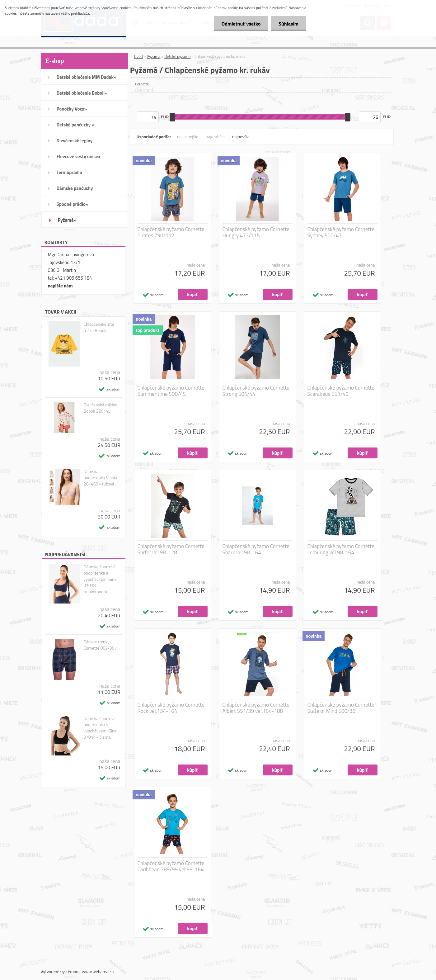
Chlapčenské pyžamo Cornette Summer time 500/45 (171, 391)
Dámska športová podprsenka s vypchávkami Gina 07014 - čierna (100, 728)
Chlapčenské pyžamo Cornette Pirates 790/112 (171, 232)
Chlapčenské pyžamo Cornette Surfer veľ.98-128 (171, 549)
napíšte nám (60, 286)
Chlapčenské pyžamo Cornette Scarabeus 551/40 (341, 391)
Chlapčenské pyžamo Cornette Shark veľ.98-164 (256, 549)
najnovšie (241, 137)
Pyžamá (154, 56)
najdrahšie (215, 137)
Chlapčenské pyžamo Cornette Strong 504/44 (256, 391)
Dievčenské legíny (75, 141)
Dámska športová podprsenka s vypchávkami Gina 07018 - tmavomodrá (100, 579)
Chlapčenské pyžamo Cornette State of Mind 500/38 (341, 708)
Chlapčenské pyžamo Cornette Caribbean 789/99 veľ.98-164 (171, 866)
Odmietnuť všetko (241, 24)
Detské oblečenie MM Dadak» (87, 77)
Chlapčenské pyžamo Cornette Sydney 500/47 (341, 232)
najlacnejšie (188, 137)
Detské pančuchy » (76, 125)
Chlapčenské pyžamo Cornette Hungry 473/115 (256, 232)
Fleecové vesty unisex (79, 156)
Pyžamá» (67, 220)
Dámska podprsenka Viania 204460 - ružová (100, 478)
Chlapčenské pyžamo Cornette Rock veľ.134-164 (171, 708)
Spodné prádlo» (73, 204)
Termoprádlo (69, 172)
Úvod (138, 56)
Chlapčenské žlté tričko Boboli (99, 327)
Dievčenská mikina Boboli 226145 (100, 408)
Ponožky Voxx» (72, 109)
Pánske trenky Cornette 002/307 (100, 645)
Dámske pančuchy (75, 188)
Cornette (142, 84)
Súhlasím (288, 24)
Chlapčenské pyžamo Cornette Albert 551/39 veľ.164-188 (256, 708)
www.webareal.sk (98, 971)
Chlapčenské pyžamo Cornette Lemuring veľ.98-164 (341, 549)
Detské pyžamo (177, 56)
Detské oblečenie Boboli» (82, 93)
